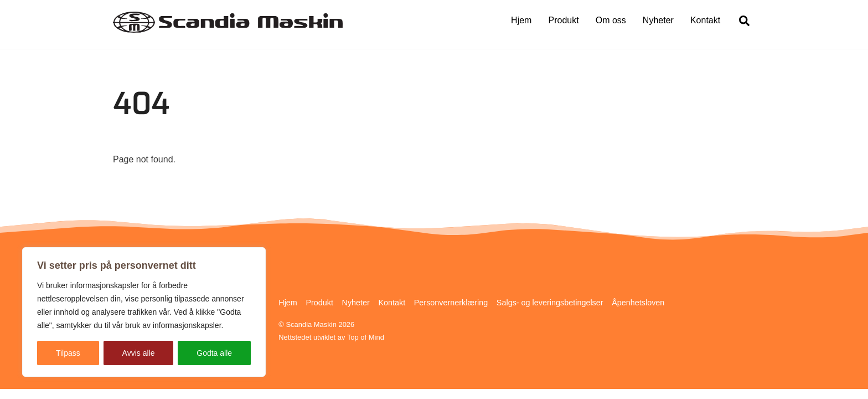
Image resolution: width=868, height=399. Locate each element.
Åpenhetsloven (638, 303)
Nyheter (658, 20)
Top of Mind (366, 337)
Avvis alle (139, 353)
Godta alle (214, 353)
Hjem (521, 20)
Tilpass (68, 353)
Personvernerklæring (451, 303)
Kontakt (705, 20)
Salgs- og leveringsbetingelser (550, 303)
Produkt (564, 20)
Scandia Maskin (311, 324)
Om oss (611, 20)
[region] (144, 312)
